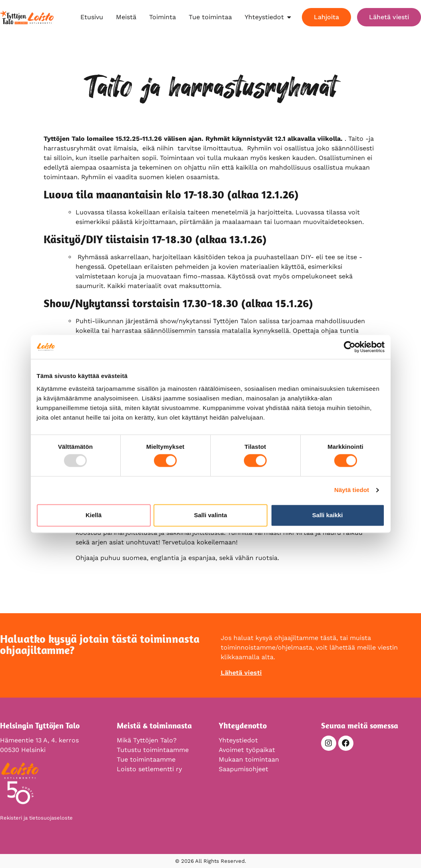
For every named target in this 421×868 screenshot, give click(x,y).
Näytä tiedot (352, 490)
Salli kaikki (328, 515)
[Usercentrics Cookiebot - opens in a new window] (350, 347)
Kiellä (94, 515)
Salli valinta (210, 515)
